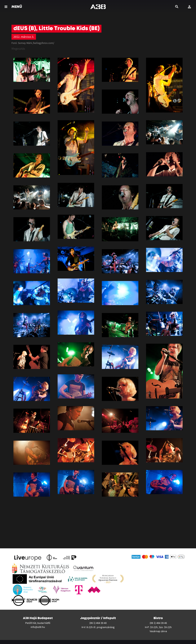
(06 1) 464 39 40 (98, 623)
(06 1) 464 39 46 (158, 623)
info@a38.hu (38, 627)
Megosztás (18, 48)
